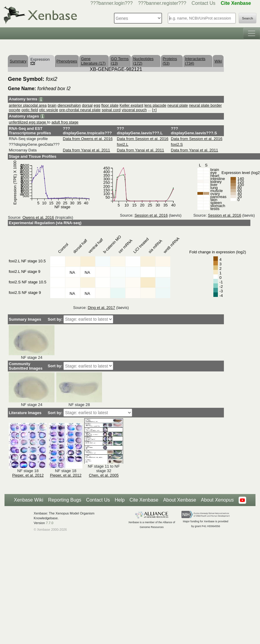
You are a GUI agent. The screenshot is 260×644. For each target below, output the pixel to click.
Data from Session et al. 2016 (142, 139)
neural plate (178, 105)
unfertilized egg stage (28, 122)
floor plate (110, 105)
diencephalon (69, 105)
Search (248, 18)
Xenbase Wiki (29, 500)
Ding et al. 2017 (101, 308)
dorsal (87, 105)
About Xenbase (180, 500)
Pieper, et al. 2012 (28, 475)
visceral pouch (134, 110)
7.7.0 (50, 523)
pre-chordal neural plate (80, 110)
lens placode (155, 105)
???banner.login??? (111, 3)
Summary (18, 61)
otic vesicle (49, 110)
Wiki (218, 61)
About (217, 500)
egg (97, 105)
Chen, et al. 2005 (104, 475)
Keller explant (131, 105)
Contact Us (204, 3)
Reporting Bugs (65, 500)
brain (52, 105)
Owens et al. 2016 (38, 217)
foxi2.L (122, 144)
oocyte (14, 110)
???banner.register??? (162, 3)
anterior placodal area (28, 105)
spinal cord (111, 110)
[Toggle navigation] (252, 33)
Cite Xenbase (144, 500)
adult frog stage (65, 122)
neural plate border (205, 105)
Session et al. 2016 (151, 215)
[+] (155, 110)
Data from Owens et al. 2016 (88, 139)
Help (120, 500)
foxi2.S (177, 144)
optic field (30, 110)
